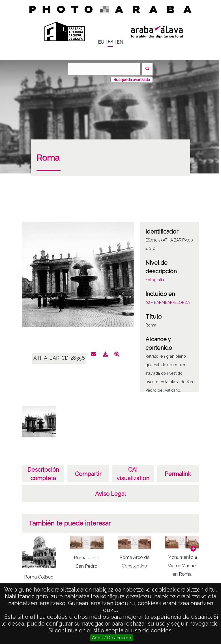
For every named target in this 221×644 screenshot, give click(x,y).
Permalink (178, 474)
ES (110, 42)
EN (120, 42)
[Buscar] (104, 69)
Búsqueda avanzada (132, 80)
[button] (193, 549)
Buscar (147, 69)
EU (101, 42)
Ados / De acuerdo (112, 638)
